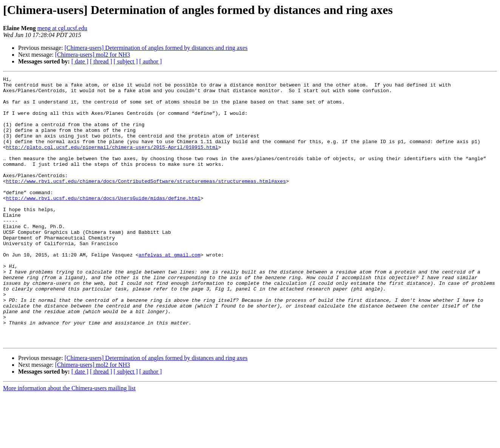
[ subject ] (126, 61)
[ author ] (151, 61)
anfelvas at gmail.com (170, 291)
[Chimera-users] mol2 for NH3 (93, 55)
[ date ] (80, 61)
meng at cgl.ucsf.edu (62, 28)
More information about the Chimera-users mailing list (69, 441)
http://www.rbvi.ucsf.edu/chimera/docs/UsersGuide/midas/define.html (103, 223)
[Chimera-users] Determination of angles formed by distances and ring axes (156, 48)
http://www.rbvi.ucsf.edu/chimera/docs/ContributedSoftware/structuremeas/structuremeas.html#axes (146, 202)
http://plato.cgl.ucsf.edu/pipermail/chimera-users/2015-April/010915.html (112, 162)
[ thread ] (101, 61)
